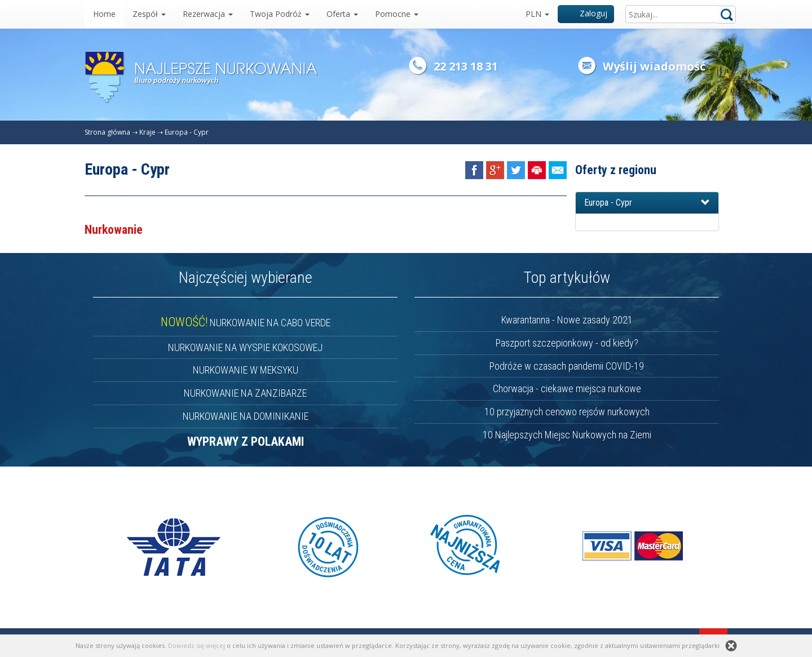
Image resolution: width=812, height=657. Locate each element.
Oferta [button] (342, 14)
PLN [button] (537, 14)
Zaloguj (586, 13)
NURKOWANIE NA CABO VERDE (246, 323)
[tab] (647, 203)
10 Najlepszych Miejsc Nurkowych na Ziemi (567, 435)
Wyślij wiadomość (654, 66)
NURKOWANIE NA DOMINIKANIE (246, 416)
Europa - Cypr (187, 132)
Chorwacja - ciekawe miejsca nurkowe (567, 389)
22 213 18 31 (466, 66)
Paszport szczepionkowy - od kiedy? (567, 343)
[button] (647, 203)
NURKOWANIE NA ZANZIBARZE (245, 393)
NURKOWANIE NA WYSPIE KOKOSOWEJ (245, 347)
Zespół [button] (149, 14)
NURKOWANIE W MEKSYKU (246, 370)
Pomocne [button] (397, 14)
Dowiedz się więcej (197, 645)
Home (104, 14)
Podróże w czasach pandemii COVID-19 (567, 366)
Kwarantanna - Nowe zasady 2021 (567, 320)
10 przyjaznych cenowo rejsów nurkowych (567, 412)
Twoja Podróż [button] (280, 14)
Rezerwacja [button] (208, 14)
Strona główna (107, 132)
